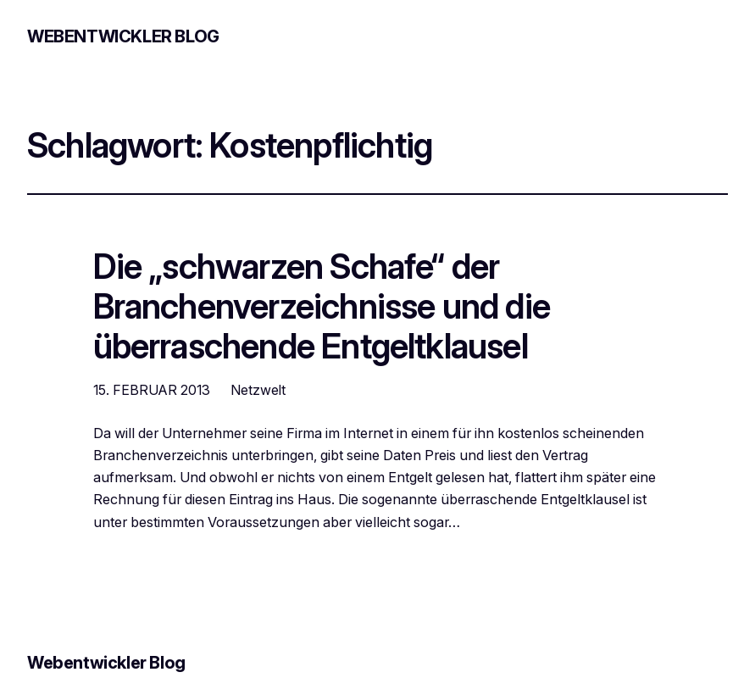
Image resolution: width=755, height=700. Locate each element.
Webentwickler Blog (123, 36)
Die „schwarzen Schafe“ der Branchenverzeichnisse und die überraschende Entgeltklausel (322, 307)
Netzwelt (258, 390)
